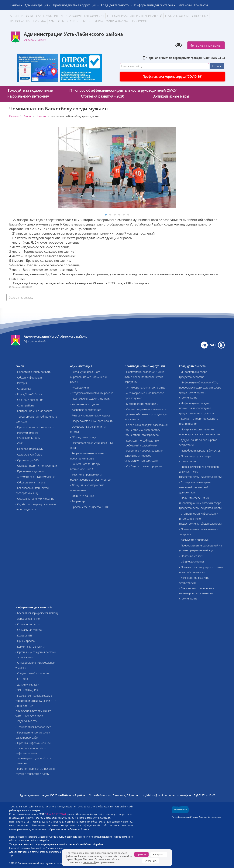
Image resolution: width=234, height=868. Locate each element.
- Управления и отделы (84, 404)
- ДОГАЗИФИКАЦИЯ (28, 684)
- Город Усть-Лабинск (29, 394)
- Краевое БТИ (24, 635)
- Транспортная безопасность (34, 727)
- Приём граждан (26, 641)
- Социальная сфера (28, 624)
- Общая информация (29, 377)
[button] (106, 215)
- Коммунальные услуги (30, 647)
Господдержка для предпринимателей (135, 16)
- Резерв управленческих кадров (90, 415)
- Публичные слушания (30, 471)
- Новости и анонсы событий (33, 372)
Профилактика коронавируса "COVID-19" (172, 77)
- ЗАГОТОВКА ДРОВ (28, 690)
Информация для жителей (155, 5)
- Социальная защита (29, 630)
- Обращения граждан (84, 437)
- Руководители (79, 387)
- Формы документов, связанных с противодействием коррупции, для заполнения (146, 414)
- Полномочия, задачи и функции (90, 399)
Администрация (38, 5)
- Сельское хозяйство (29, 454)
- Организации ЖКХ (27, 460)
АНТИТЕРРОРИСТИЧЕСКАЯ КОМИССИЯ (34, 16)
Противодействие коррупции (76, 5)
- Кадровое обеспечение (86, 410)
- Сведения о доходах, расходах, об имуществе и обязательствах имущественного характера (146, 430)
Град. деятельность (117, 5)
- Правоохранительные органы (35, 427)
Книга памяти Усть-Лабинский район (121, 21)
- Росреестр (77, 501)
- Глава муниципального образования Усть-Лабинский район (88, 377)
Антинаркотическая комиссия (82, 16)
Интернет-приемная (206, 45)
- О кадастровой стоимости (32, 673)
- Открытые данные (82, 496)
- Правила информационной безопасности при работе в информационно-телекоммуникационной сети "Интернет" (33, 753)
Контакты (201, 5)
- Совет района (25, 405)
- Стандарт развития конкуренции (36, 466)
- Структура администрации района (92, 393)
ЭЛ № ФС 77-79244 (55, 814)
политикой (89, 862)
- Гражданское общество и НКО (90, 507)
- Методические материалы (141, 404)
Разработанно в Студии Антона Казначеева (196, 817)
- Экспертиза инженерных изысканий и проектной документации (195, 487)
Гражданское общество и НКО (186, 16)
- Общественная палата (30, 482)
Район (16, 5)
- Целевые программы (29, 449)
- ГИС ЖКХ (22, 679)
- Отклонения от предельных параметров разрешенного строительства (197, 593)
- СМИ (19, 443)
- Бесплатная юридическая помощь (37, 613)
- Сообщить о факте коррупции (143, 466)
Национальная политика (28, 21)
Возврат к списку (21, 297)
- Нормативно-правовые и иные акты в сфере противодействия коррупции (145, 377)
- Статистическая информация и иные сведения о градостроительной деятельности (200, 519)
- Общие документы (191, 561)
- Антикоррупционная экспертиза (145, 387)
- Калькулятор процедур (194, 540)
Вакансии (185, 5)
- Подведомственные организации (92, 421)
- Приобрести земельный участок (200, 451)
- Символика (23, 389)
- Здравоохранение (28, 619)
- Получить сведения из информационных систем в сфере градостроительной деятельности (200, 503)
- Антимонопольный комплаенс (35, 477)
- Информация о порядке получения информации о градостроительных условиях (197, 408)
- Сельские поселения (29, 400)
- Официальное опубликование (35, 499)
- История (21, 383)
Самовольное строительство (70, 21)
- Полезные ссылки (191, 556)
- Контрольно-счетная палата (34, 411)
